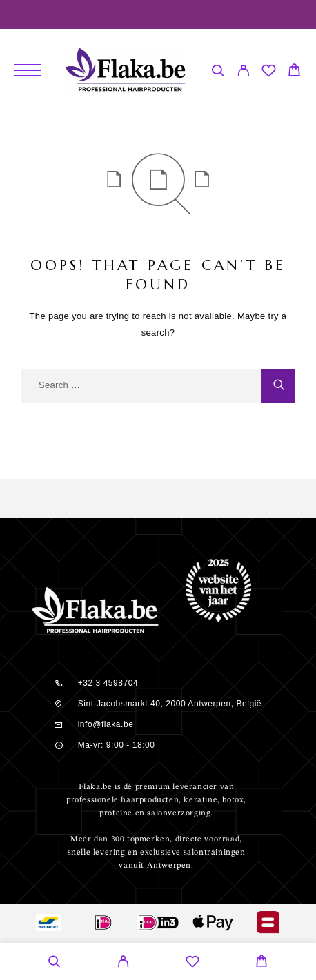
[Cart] (294, 72)
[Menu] (28, 70)
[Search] (218, 73)
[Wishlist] (269, 73)
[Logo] (126, 70)
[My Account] (243, 73)
